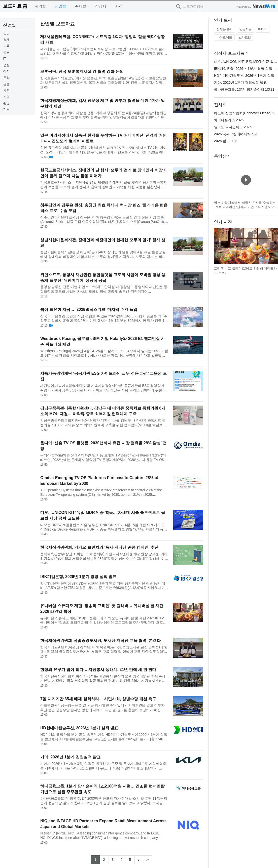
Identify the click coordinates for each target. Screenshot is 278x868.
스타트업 (245, 37)
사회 (6, 90)
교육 (6, 46)
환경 (6, 103)
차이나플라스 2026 (229, 120)
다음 (274, 246)
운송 (6, 84)
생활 (6, 65)
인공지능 (245, 29)
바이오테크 (224, 37)
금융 (6, 52)
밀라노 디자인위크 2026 (233, 127)
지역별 (40, 6)
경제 (6, 40)
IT (5, 59)
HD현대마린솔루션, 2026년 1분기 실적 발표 (79, 728)
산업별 (60, 6)
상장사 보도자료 (229, 53)
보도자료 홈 (15, 6)
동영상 (220, 156)
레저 (6, 71)
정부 (6, 109)
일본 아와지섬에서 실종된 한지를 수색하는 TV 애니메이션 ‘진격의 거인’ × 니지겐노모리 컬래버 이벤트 (246, 207)
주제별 (81, 6)
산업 (6, 97)
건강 (6, 33)
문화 (6, 78)
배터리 (263, 29)
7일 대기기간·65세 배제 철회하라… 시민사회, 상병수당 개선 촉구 (98, 699)
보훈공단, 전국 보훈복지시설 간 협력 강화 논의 (82, 71)
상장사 (101, 6)
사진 (119, 6)
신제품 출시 (225, 29)
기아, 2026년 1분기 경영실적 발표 (70, 757)
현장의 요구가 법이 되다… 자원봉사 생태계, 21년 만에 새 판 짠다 (98, 670)
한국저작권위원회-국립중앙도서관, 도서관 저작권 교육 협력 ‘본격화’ (101, 641)
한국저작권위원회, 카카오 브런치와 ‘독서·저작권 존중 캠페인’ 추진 (99, 547)
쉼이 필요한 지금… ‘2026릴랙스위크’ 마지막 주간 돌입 (89, 310)
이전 (218, 246)
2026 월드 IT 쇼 (226, 141)
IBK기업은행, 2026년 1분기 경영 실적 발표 (78, 577)
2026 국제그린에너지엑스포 (236, 134)
